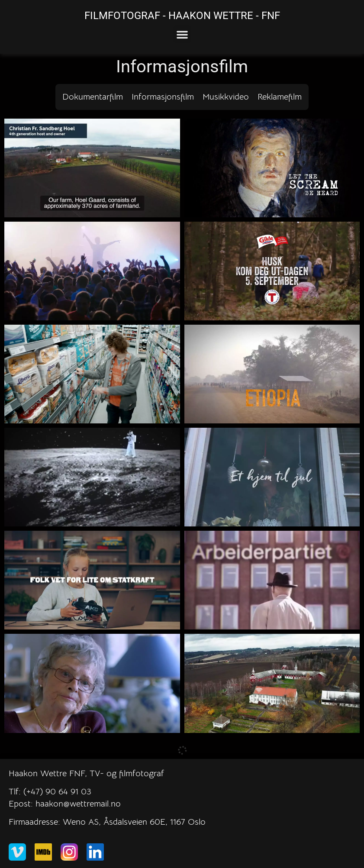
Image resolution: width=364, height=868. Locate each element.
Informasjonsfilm (163, 97)
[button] (182, 34)
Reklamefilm (280, 97)
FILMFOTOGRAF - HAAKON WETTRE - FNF (182, 16)
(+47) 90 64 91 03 (57, 792)
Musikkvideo (226, 97)
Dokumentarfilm (93, 97)
